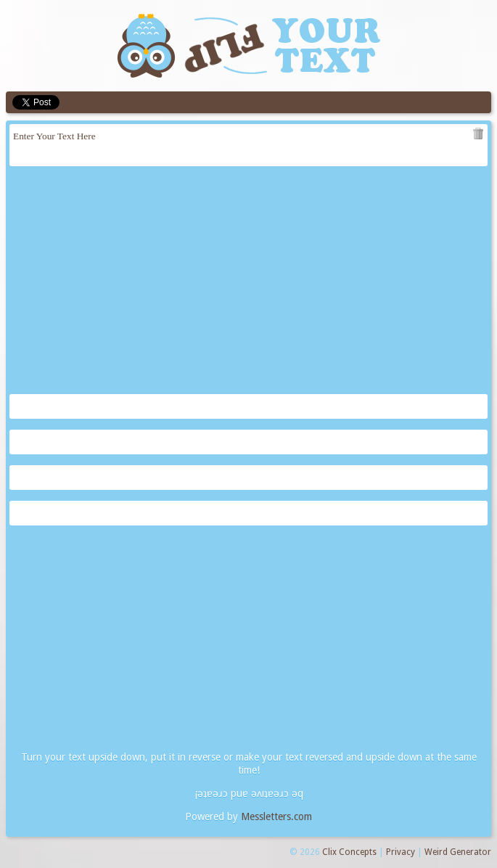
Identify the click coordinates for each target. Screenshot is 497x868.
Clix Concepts (349, 852)
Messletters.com (276, 816)
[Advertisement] (248, 282)
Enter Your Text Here (248, 145)
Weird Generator (458, 852)
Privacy (401, 852)
